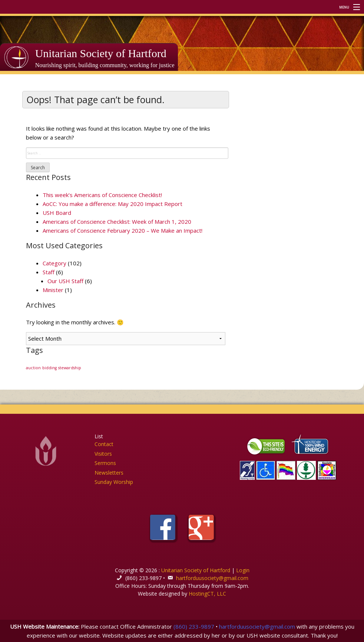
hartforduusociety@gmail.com (212, 578)
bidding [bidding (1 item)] (49, 368)
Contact (104, 444)
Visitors (103, 454)
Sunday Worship (114, 482)
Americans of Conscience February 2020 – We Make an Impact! (123, 230)
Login (243, 570)
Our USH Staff (65, 281)
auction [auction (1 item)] (33, 368)
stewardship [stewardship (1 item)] (70, 368)
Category (54, 263)
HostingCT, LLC (207, 594)
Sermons (105, 463)
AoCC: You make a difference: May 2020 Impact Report (112, 204)
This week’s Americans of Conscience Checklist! (102, 195)
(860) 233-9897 (194, 626)
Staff (49, 272)
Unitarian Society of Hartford (101, 53)
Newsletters (109, 473)
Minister (53, 290)
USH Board (57, 213)
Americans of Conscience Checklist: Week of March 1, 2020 (117, 222)
